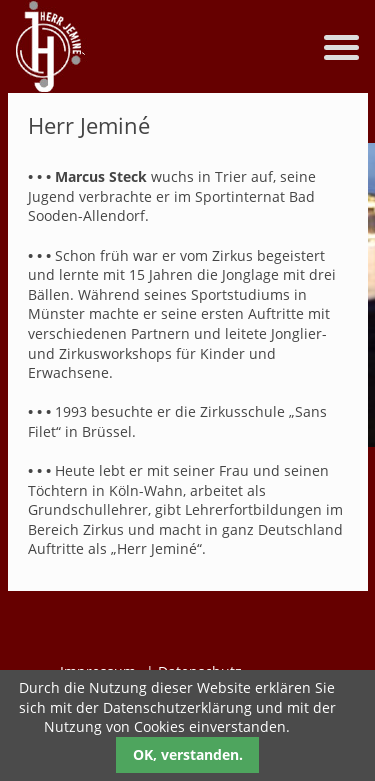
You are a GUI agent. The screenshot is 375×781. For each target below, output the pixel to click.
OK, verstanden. (188, 754)
